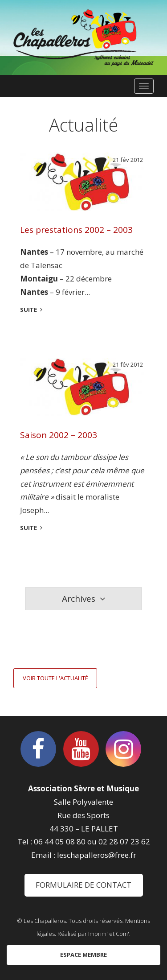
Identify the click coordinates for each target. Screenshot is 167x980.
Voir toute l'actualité (55, 678)
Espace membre (83, 955)
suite (29, 310)
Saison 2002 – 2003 (59, 435)
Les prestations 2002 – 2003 (76, 230)
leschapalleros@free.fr (97, 855)
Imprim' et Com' (109, 934)
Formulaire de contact (83, 885)
